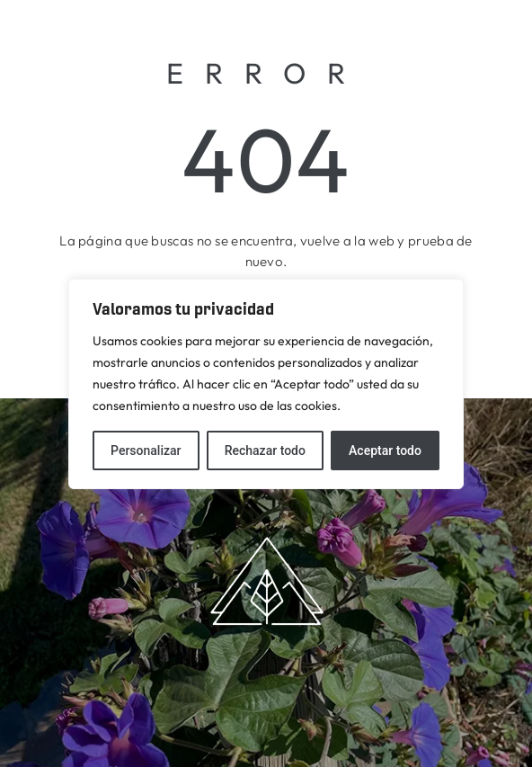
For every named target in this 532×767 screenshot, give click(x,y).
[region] (266, 384)
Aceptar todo (385, 450)
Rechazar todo (265, 450)
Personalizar (146, 450)
